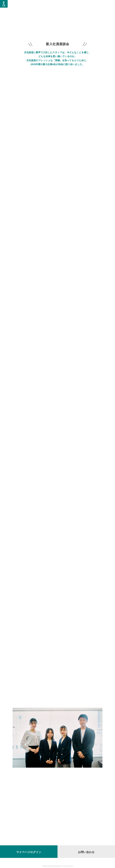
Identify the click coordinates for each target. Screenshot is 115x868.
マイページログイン (29, 852)
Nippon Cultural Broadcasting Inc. (53, 866)
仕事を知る (78, 5)
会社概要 (108, 5)
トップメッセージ (66, 5)
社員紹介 (54, 5)
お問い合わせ (86, 852)
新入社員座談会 (89, 5)
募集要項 (100, 5)
